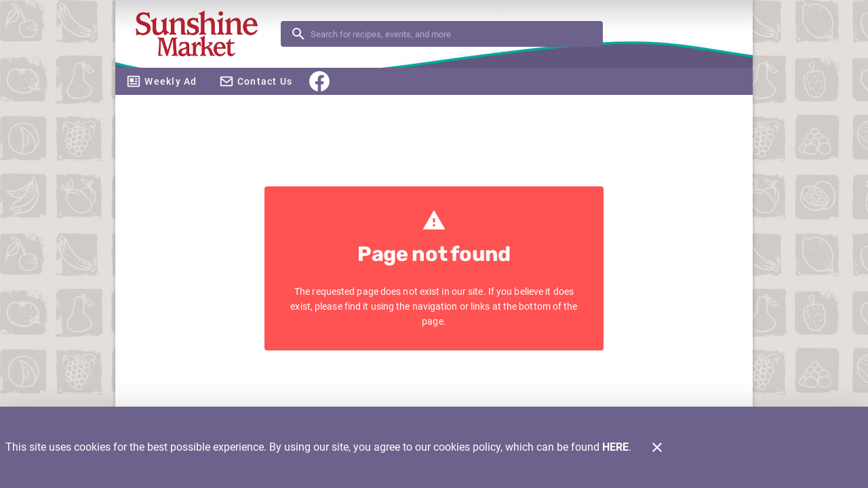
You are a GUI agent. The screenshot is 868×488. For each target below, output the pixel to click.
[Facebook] (319, 81)
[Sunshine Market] (202, 34)
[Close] (657, 447)
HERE (615, 447)
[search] (451, 34)
